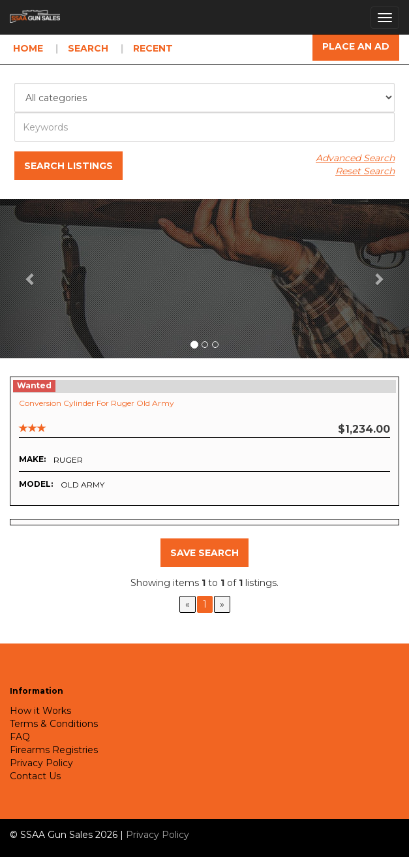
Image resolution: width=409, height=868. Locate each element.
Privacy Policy (41, 763)
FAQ (20, 737)
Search (88, 48)
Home (28, 48)
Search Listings (68, 166)
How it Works (40, 711)
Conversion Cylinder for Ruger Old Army (97, 403)
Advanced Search (355, 158)
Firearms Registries (54, 750)
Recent (153, 48)
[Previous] (188, 604)
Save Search (204, 553)
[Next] (222, 604)
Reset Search (365, 171)
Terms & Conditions (54, 724)
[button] (31, 279)
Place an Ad (356, 46)
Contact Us (35, 776)
